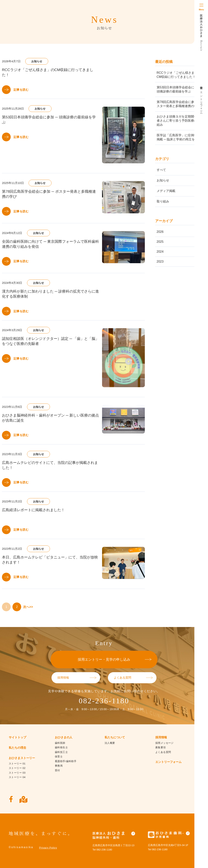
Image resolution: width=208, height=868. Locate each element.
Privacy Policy (48, 848)
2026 (160, 232)
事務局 (59, 766)
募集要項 (201, 85)
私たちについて (115, 737)
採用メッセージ (164, 743)
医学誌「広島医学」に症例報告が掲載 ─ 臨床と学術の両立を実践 (180, 137)
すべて (161, 170)
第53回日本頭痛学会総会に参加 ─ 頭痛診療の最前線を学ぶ (180, 89)
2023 (160, 262)
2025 (160, 242)
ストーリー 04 (17, 777)
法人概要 (110, 743)
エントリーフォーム (201, 102)
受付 (57, 770)
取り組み (163, 201)
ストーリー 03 (17, 773)
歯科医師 (60, 743)
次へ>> (28, 607)
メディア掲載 (166, 191)
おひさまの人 (64, 737)
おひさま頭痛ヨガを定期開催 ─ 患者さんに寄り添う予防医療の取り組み (180, 121)
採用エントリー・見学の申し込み (104, 660)
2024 (160, 252)
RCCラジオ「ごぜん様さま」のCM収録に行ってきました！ (179, 75)
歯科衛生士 (61, 747)
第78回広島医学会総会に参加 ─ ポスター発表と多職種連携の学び (181, 104)
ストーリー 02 (17, 768)
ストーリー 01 (17, 764)
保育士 (59, 757)
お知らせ (163, 180)
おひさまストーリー (22, 758)
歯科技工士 (61, 752)
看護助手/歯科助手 (66, 761)
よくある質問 (122, 678)
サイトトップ (17, 737)
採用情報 (63, 678)
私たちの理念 (17, 748)
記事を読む (21, 90)
